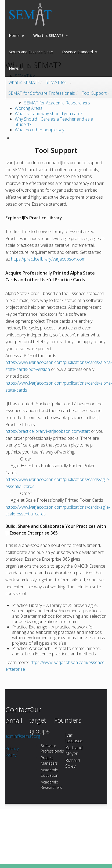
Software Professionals (52, 748)
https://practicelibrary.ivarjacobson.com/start (48, 431)
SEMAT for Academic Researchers (57, 103)
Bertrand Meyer (74, 751)
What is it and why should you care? (48, 114)
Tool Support (94, 92)
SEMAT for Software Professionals (42, 92)
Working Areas (29, 108)
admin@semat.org (23, 736)
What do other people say (39, 130)
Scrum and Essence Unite (31, 52)
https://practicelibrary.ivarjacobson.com (48, 259)
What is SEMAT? (24, 82)
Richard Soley (73, 763)
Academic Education (50, 773)
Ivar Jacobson (74, 738)
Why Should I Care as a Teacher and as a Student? (54, 122)
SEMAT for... (57, 82)
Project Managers (49, 760)
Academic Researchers (51, 785)
